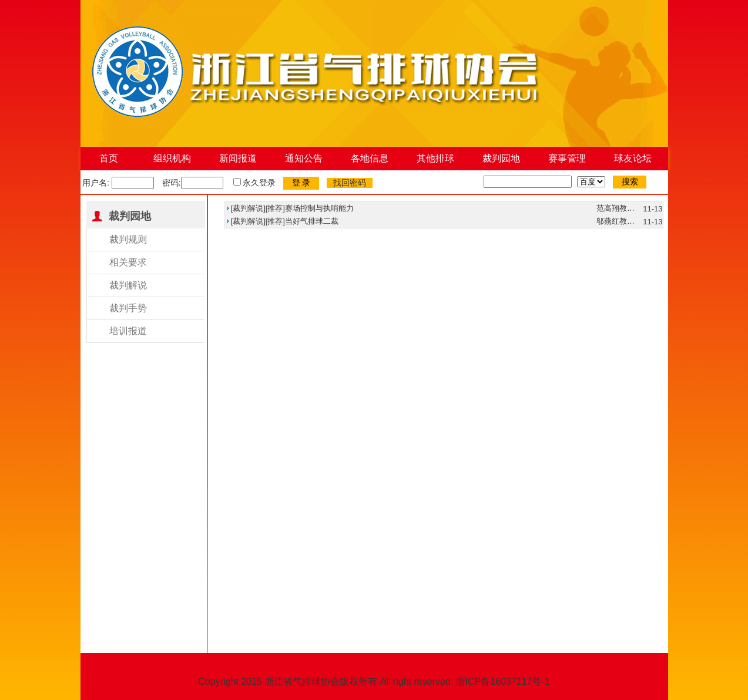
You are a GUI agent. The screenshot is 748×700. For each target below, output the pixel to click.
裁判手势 (128, 308)
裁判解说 (128, 285)
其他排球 (435, 158)
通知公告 (304, 158)
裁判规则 (128, 239)
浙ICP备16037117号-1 (503, 682)
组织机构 (172, 158)
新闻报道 (238, 158)
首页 (109, 158)
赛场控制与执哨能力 (319, 208)
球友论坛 (633, 158)
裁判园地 (501, 158)
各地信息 (370, 158)
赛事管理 (567, 158)
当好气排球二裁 (312, 221)
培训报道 (128, 331)
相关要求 (128, 262)
